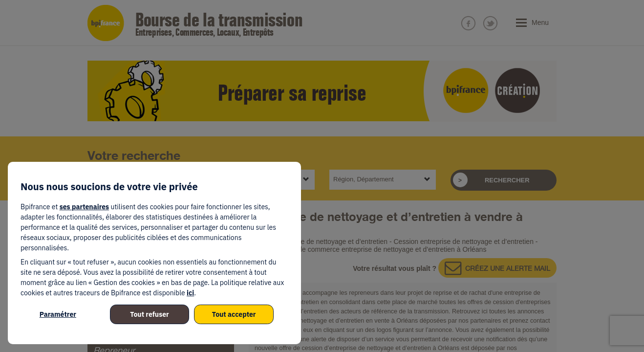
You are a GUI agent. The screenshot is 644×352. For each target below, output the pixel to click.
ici (190, 293)
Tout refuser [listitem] (150, 314)
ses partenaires (84, 207)
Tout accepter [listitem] (234, 314)
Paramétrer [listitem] (58, 314)
